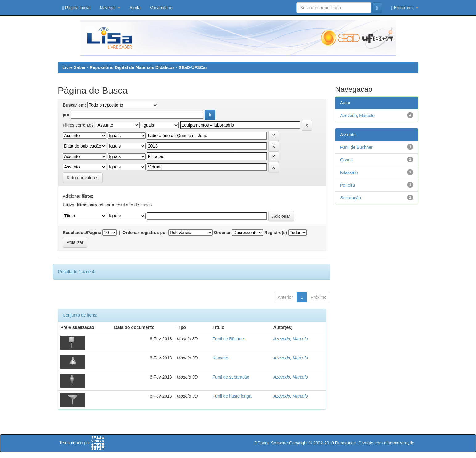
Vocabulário (161, 8)
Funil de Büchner (229, 339)
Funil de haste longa (232, 396)
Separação (351, 198)
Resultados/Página (82, 233)
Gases (346, 160)
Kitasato (221, 358)
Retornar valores (83, 178)
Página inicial (76, 8)
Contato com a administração (386, 443)
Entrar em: (405, 8)
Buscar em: (74, 105)
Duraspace (346, 443)
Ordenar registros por (145, 233)
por (66, 115)
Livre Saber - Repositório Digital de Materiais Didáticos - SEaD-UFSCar (135, 67)
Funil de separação (231, 377)
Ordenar (222, 233)
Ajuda (135, 8)
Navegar (110, 8)
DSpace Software (271, 443)
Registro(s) (276, 233)
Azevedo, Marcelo (290, 339)
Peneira (347, 185)
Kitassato (349, 172)
